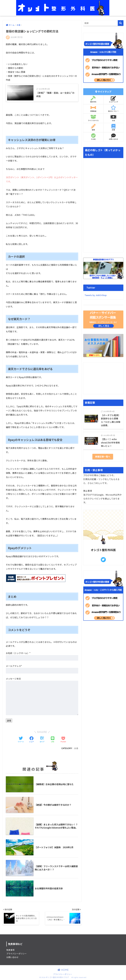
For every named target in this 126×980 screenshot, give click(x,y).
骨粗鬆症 (93, 109)
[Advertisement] (103, 378)
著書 (93, 127)
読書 (113, 127)
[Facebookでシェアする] (31, 740)
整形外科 (93, 99)
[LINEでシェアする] (53, 740)
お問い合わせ (113, 137)
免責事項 (10, 950)
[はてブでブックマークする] (42, 740)
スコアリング (113, 99)
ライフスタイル (93, 118)
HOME (63, 970)
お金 (76, 748)
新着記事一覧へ (103, 457)
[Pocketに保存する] (63, 740)
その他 (93, 137)
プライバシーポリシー (16, 954)
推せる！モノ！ (113, 109)
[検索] (121, 23)
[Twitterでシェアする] (21, 740)
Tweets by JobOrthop (96, 295)
